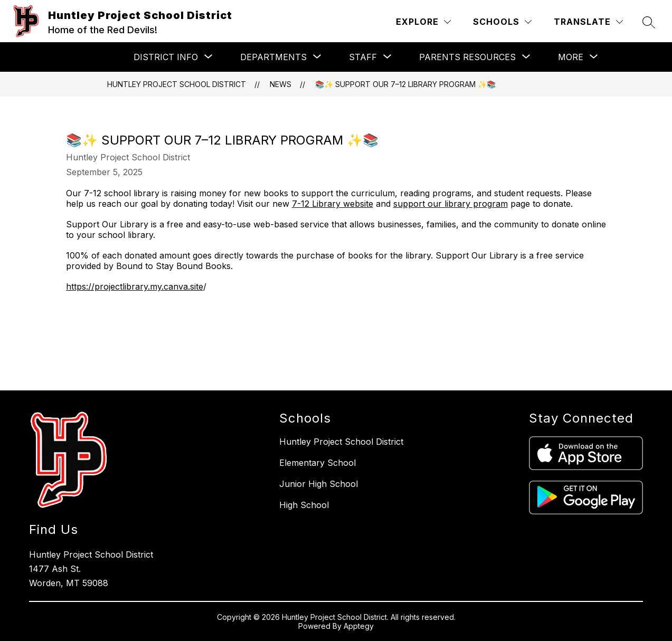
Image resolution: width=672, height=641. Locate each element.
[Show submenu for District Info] (166, 57)
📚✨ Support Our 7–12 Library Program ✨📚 (405, 84)
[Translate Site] (588, 22)
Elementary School (318, 463)
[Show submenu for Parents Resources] (467, 57)
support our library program (451, 204)
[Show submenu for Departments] (273, 57)
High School (304, 505)
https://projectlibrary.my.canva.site (135, 286)
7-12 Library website (333, 204)
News (281, 84)
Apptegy (359, 626)
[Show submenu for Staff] (363, 57)
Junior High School (319, 484)
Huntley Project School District (177, 84)
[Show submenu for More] (571, 57)
